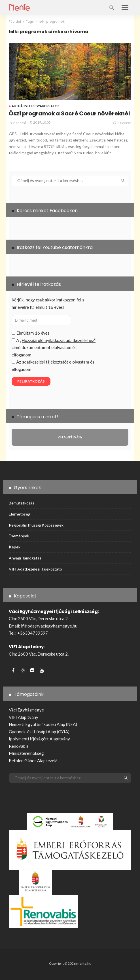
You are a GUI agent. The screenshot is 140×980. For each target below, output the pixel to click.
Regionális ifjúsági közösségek (36, 525)
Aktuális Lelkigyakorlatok (36, 106)
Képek (15, 547)
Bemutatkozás (22, 503)
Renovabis (19, 746)
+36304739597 (33, 633)
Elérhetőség (20, 514)
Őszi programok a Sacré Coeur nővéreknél (69, 113)
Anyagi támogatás (25, 558)
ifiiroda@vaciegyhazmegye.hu (49, 626)
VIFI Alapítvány (24, 717)
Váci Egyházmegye (26, 710)
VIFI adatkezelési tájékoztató (35, 569)
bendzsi (20, 123)
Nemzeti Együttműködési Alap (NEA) (43, 724)
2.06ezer (122, 122)
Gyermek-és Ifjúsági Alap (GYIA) (39, 732)
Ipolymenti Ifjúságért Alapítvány (39, 739)
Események (19, 536)
